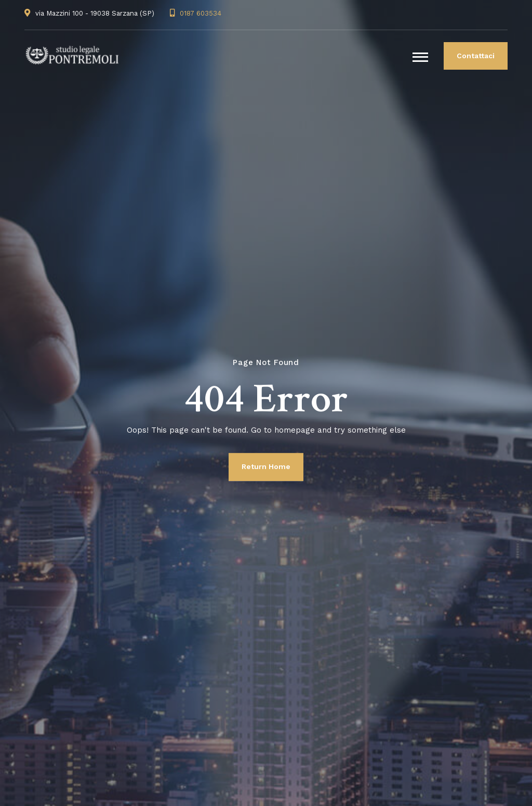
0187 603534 (201, 13)
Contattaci (476, 56)
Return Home (266, 466)
